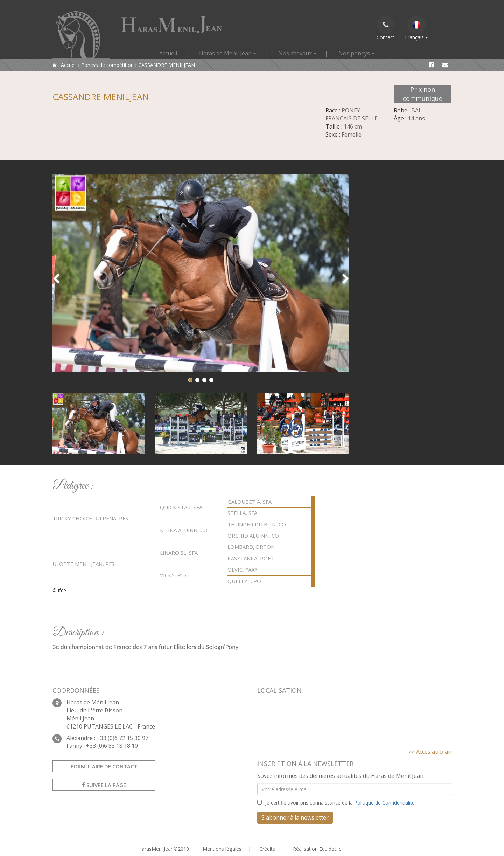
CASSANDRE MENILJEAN (165, 65)
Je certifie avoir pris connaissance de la (340, 803)
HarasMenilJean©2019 (164, 849)
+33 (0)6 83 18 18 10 (112, 746)
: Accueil (65, 65)
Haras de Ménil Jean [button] (228, 53)
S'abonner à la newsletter (295, 817)
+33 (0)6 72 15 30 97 (122, 738)
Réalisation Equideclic (317, 849)
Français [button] (416, 28)
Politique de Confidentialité (384, 803)
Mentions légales (222, 849)
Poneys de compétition (106, 65)
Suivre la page (104, 785)
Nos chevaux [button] (297, 53)
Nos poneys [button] (356, 53)
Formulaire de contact (104, 766)
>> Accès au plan (430, 752)
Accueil (168, 53)
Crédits (267, 849)
